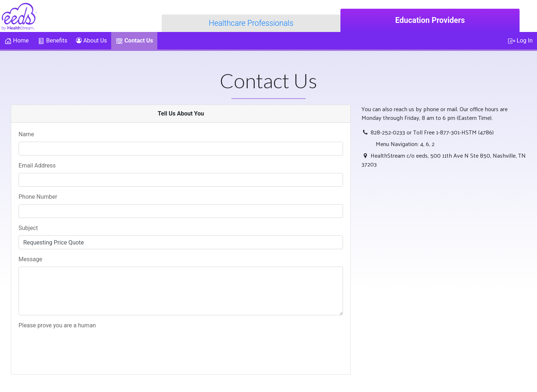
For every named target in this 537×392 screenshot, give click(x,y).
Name (28, 134)
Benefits (52, 41)
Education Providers (430, 20)
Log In (520, 41)
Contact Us (134, 41)
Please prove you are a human (57, 325)
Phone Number (40, 197)
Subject (30, 228)
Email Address (37, 165)
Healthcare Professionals (251, 23)
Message (30, 259)
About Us (91, 41)
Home (17, 41)
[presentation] (74, 347)
